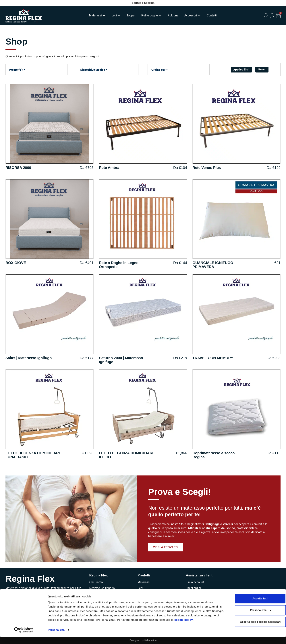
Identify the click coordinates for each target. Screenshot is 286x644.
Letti (140, 588)
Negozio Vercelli (100, 594)
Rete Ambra (109, 168)
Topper (142, 594)
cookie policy (200, 627)
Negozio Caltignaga (102, 588)
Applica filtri (241, 70)
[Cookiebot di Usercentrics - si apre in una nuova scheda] (24, 637)
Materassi (144, 582)
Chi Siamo (96, 582)
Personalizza (56, 637)
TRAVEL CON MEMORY (213, 358)
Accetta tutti (256, 605)
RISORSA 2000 (18, 168)
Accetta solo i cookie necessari (256, 629)
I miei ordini (193, 588)
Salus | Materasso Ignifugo (29, 358)
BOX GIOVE (16, 263)
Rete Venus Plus (207, 168)
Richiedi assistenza (198, 594)
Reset (262, 69)
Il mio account (195, 582)
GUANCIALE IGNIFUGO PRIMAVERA (213, 265)
